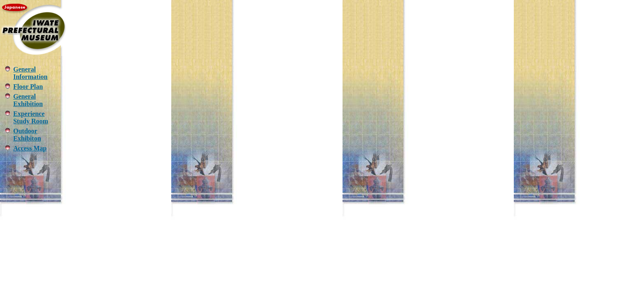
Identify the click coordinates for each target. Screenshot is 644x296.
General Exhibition (28, 100)
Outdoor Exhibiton (27, 135)
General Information (30, 73)
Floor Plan (28, 87)
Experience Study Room (31, 117)
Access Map (30, 148)
